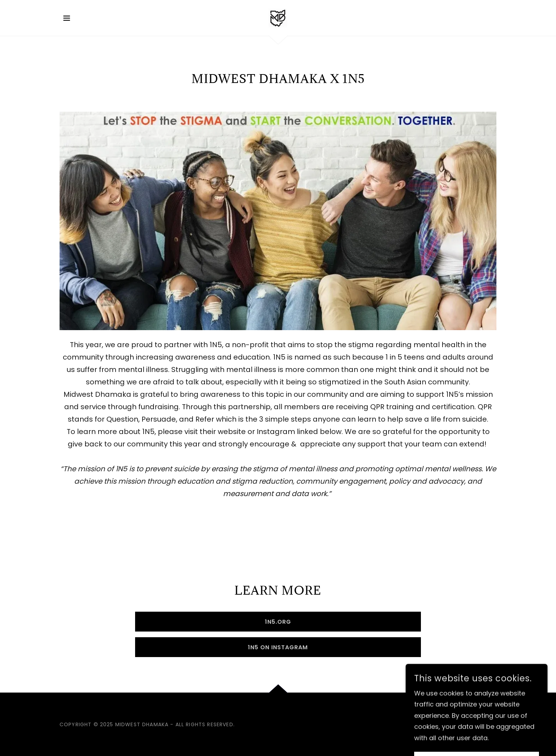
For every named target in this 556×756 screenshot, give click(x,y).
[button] (67, 18)
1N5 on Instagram (278, 647)
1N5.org (278, 622)
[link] (278, 17)
